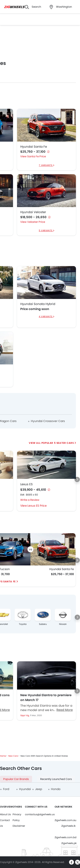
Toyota (23, 624)
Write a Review (30, 500)
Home (3, 756)
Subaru (43, 624)
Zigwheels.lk (68, 826)
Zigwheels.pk (69, 843)
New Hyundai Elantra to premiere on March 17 (46, 697)
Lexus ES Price (37, 506)
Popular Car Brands (16, 779)
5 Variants (46, 230)
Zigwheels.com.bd (65, 837)
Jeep (39, 789)
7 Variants (46, 165)
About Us (5, 814)
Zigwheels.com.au (65, 820)
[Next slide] (77, 479)
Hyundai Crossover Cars (48, 421)
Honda (56, 789)
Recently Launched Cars (56, 779)
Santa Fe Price (37, 156)
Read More (65, 710)
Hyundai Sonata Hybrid (38, 304)
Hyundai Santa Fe (34, 147)
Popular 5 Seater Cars (58, 443)
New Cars (13, 756)
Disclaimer (19, 826)
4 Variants (46, 316)
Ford (6, 789)
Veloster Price (36, 222)
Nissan (63, 624)
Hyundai (25, 789)
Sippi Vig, (25, 715)
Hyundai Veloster (33, 212)
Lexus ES (26, 484)
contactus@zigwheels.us (40, 814)
